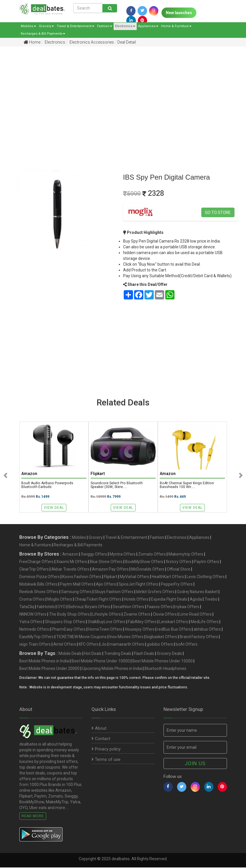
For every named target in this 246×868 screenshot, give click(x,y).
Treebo (211, 600)
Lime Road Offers (196, 615)
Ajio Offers (106, 585)
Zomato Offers (152, 555)
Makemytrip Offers (186, 555)
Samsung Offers (76, 592)
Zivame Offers (137, 615)
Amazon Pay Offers (110, 570)
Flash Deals (144, 654)
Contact (101, 739)
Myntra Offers (123, 555)
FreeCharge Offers (36, 562)
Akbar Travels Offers (70, 570)
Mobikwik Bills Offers (38, 585)
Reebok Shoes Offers (39, 592)
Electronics (125, 26)
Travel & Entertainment (76, 26)
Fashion (105, 26)
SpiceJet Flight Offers (138, 585)
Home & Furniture (176, 26)
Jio (104, 645)
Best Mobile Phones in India (44, 662)
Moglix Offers (60, 600)
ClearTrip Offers (34, 570)
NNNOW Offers (33, 615)
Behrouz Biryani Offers (89, 607)
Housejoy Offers (140, 630)
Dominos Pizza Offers (40, 577)
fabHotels (46, 607)
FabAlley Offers (142, 622)
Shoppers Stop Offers (65, 622)
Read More (33, 817)
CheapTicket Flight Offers (98, 600)
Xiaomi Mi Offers (72, 562)
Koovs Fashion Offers (82, 577)
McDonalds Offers (148, 570)
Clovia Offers (165, 615)
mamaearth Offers (127, 645)
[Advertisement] (119, 96)
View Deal (54, 508)
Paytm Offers (207, 562)
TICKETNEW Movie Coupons (81, 637)
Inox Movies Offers (126, 637)
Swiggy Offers (94, 555)
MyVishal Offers (134, 577)
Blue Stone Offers (106, 562)
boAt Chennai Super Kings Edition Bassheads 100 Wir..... (188, 485)
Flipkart (110, 577)
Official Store (179, 570)
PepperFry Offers (177, 585)
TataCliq (27, 607)
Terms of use (106, 760)
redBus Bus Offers (174, 630)
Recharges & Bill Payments (43, 34)
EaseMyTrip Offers (36, 637)
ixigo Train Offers (35, 645)
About (99, 729)
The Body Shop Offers (69, 615)
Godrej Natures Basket (197, 592)
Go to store (218, 213)
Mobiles (28, 26)
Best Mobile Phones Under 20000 (49, 669)
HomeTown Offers (105, 630)
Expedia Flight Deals (169, 600)
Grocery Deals (169, 654)
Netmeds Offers (34, 630)
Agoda (196, 600)
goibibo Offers (160, 645)
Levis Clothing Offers (206, 577)
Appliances (148, 26)
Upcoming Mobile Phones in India (112, 669)
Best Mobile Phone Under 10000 (101, 662)
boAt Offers (187, 645)
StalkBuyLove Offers (107, 622)
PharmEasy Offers (69, 630)
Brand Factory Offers (199, 637)
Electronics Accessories (91, 42)
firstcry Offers (179, 562)
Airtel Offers (65, 645)
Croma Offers (32, 600)
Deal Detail (127, 42)
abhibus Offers (207, 630)
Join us (195, 764)
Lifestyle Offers (107, 615)
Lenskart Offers (174, 622)
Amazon (70, 555)
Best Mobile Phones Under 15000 (163, 662)
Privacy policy (106, 750)
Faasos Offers (160, 607)
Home (32, 42)
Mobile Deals (70, 654)
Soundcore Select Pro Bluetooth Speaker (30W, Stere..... (117, 485)
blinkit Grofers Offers (155, 592)
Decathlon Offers (128, 607)
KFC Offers (89, 645)
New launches (179, 13)
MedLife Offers (205, 622)
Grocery (46, 26)
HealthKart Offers (168, 577)
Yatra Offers (31, 622)
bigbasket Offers (162, 637)
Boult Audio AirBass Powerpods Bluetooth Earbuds (48, 485)
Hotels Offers (136, 600)
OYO (62, 607)
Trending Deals (118, 654)
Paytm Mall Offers (77, 585)
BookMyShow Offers (144, 562)
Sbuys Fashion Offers (114, 592)
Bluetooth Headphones (165, 669)
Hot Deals (93, 654)
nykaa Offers (187, 607)
